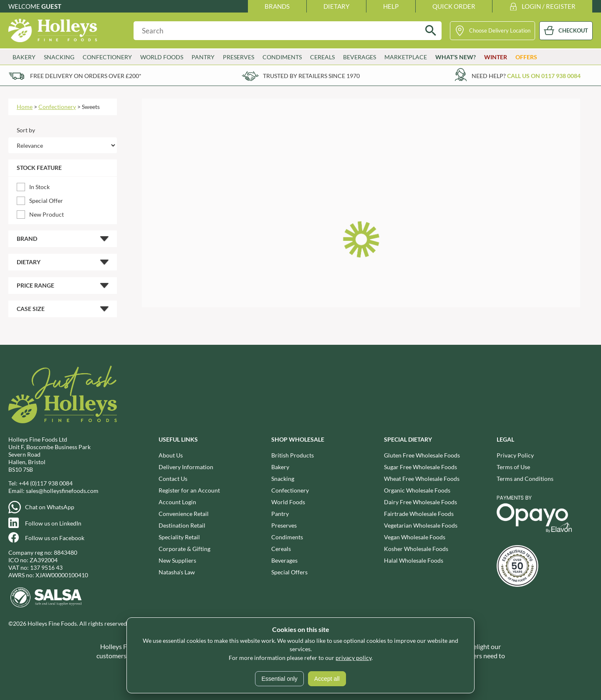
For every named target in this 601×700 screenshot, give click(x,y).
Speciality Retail (179, 537)
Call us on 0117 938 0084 (544, 76)
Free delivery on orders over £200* (86, 76)
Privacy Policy (515, 455)
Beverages (360, 57)
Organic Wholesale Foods (417, 490)
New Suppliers (177, 560)
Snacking (59, 57)
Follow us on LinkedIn (53, 523)
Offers (526, 57)
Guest (51, 6)
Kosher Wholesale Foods (416, 549)
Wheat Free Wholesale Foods (422, 479)
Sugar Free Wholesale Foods (420, 467)
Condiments (282, 57)
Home (25, 107)
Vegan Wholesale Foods (415, 537)
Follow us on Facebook (55, 538)
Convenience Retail (184, 514)
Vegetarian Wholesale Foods (421, 525)
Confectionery (107, 57)
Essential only (279, 679)
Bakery (24, 57)
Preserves (239, 57)
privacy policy (354, 658)
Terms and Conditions (525, 479)
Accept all (327, 679)
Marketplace (406, 57)
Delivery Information (186, 467)
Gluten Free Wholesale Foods (422, 455)
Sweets (91, 107)
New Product (47, 214)
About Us (171, 455)
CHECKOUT (573, 30)
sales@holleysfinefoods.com (62, 491)
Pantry (203, 57)
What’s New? (456, 57)
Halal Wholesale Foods (414, 560)
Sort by (26, 130)
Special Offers (289, 572)
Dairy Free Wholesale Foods (420, 502)
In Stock (39, 187)
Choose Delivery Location (500, 30)
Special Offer (46, 201)
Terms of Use (513, 467)
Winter (496, 57)
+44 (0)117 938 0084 (46, 483)
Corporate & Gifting (184, 549)
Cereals (322, 57)
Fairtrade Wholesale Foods (419, 514)
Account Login (177, 502)
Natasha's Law (177, 572)
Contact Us (173, 479)
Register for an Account (189, 490)
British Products (293, 455)
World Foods (162, 57)
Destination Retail (182, 525)
